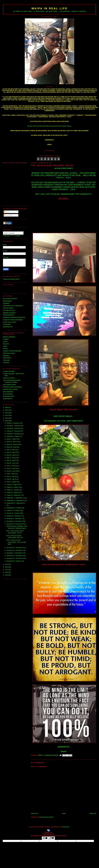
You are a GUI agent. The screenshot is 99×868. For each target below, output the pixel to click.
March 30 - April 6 (12, 447)
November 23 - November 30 (15, 548)
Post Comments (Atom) (46, 817)
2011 (7, 413)
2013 (7, 418)
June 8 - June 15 (12, 468)
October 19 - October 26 (14, 513)
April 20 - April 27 (12, 455)
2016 (7, 567)
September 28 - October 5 (15, 508)
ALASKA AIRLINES (9, 371)
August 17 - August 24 (13, 490)
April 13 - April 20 (12, 452)
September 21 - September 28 (16, 503)
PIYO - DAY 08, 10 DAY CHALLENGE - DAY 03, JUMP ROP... (16, 542)
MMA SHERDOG (8, 392)
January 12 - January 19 (14, 426)
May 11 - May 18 (12, 458)
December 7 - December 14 (15, 553)
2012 (7, 415)
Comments (8, 215)
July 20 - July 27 (12, 479)
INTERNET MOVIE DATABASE (12, 387)
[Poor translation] (52, 838)
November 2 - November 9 (15, 519)
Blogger (66, 827)
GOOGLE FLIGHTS (9, 378)
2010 (7, 410)
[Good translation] (45, 838)
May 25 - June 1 (12, 463)
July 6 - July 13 (11, 474)
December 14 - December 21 (15, 556)
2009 (7, 407)
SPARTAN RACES (9, 396)
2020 (7, 575)
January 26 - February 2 (14, 428)
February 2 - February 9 (14, 431)
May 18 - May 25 (12, 460)
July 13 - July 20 (12, 476)
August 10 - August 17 (13, 487)
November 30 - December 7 (15, 550)
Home (64, 813)
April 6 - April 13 (11, 450)
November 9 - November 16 (15, 521)
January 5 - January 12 (14, 423)
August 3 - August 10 (13, 484)
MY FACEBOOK (8, 394)
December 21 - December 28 (15, 558)
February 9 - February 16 (14, 434)
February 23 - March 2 (13, 436)
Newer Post (34, 813)
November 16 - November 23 (15, 524)
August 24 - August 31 (13, 492)
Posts (7, 212)
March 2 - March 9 (12, 439)
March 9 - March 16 (13, 442)
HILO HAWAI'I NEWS (9, 385)
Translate (15, 236)
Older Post (93, 813)
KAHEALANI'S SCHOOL (10, 389)
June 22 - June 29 (12, 471)
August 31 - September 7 (14, 495)
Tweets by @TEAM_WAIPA (11, 279)
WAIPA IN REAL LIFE (49, 8)
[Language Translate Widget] (13, 233)
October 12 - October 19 (14, 511)
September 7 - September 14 (15, 498)
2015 (7, 564)
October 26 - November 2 (14, 516)
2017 (7, 570)
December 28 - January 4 (14, 561)
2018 (7, 572)
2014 (7, 421)
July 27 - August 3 (12, 482)
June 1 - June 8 (11, 466)
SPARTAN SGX (8, 399)
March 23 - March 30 (13, 444)
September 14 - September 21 (16, 500)
